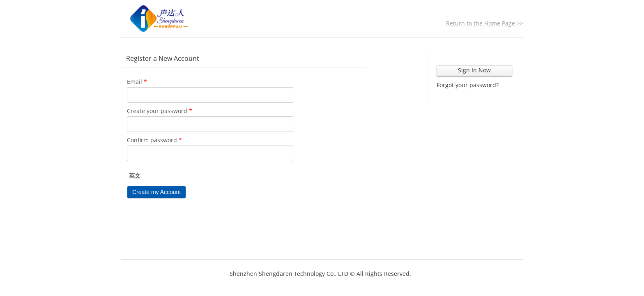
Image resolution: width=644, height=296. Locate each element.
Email (137, 82)
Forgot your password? (468, 85)
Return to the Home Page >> (485, 23)
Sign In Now (474, 70)
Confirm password (154, 140)
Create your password (160, 111)
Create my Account (156, 192)
